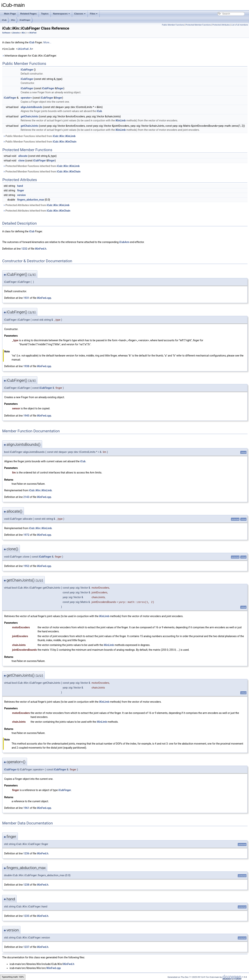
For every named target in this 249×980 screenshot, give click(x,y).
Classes (80, 14)
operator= (26, 98)
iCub (4, 20)
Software (6, 33)
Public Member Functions (173, 25)
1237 (26, 947)
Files (94, 14)
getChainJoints (29, 116)
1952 (26, 566)
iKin (13, 20)
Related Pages (28, 14)
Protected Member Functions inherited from (41, 166)
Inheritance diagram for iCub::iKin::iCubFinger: (30, 56)
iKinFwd (33, 33)
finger (60, 88)
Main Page (10, 14)
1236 (26, 853)
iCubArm (124, 242)
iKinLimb (121, 120)
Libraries (16, 33)
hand (20, 186)
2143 (26, 497)
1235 (26, 916)
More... (47, 42)
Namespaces (61, 14)
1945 (26, 416)
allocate (23, 156)
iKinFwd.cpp (44, 298)
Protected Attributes (221, 25)
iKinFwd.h (25, 49)
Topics (45, 14)
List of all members (240, 25)
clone (22, 161)
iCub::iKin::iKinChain (65, 142)
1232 (24, 249)
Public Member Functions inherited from (39, 136)
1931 (26, 298)
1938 (26, 366)
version (22, 195)
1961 (26, 808)
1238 (26, 885)
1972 (26, 535)
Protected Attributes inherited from (36, 205)
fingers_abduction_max (31, 200)
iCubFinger (25, 20)
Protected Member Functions (198, 25)
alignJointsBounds (31, 107)
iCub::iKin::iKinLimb (64, 136)
